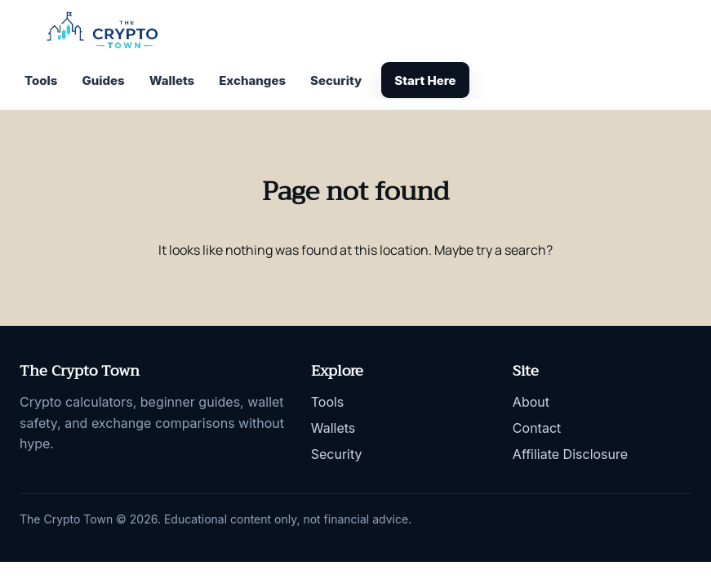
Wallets (172, 80)
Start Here (425, 80)
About (531, 402)
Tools (41, 80)
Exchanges (252, 80)
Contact (537, 428)
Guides (103, 80)
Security (336, 80)
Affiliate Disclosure (570, 454)
